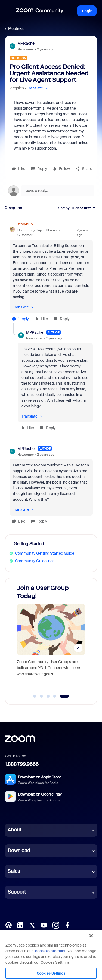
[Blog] (8, 925)
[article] (51, 272)
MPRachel (26, 43)
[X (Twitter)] (32, 925)
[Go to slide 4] (55, 696)
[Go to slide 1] (35, 696)
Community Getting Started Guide (45, 553)
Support (17, 892)
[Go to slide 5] (64, 696)
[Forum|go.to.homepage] (40, 11)
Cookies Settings (51, 973)
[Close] (91, 936)
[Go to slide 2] (41, 696)
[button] (8, 11)
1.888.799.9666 (22, 764)
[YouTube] (44, 925)
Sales (14, 871)
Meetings (16, 29)
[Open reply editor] (51, 191)
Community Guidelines (35, 561)
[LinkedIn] (20, 925)
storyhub (25, 224)
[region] (51, 955)
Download (19, 851)
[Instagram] (56, 925)
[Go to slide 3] (48, 696)
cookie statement (50, 951)
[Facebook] (67, 925)
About (14, 830)
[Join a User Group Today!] (51, 636)
